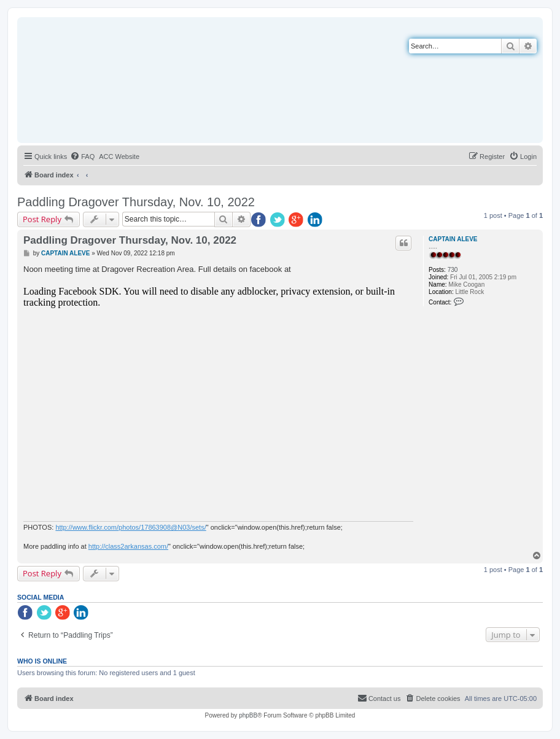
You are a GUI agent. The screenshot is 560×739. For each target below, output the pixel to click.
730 (453, 270)
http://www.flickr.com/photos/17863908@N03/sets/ (130, 527)
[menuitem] (82, 157)
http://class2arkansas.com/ (128, 546)
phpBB (248, 715)
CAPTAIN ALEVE (453, 239)
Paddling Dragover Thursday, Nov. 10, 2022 (136, 202)
